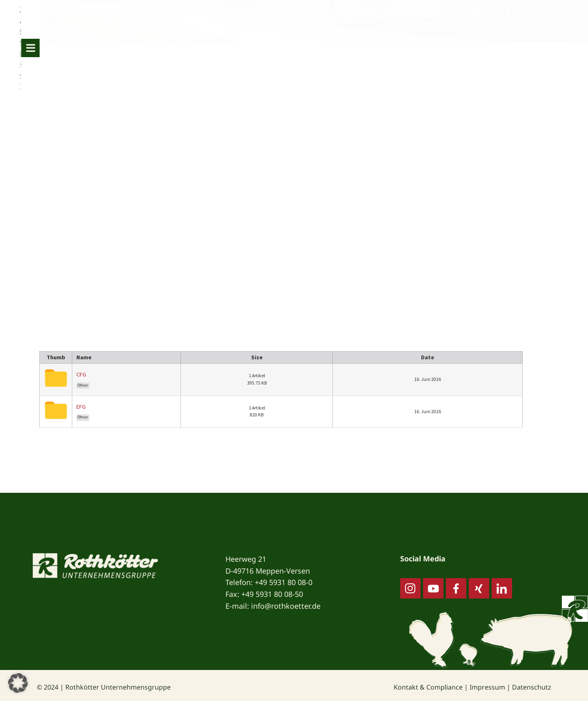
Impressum (487, 687)
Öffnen (83, 385)
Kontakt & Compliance (428, 687)
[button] (18, 683)
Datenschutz (532, 687)
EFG (81, 407)
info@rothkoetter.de (286, 606)
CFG (81, 374)
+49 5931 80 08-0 (284, 582)
